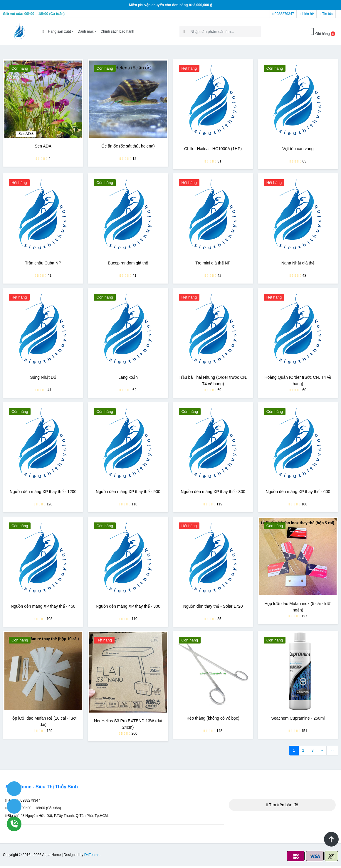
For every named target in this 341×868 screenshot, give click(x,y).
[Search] (220, 32)
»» (332, 753)
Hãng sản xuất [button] (59, 31)
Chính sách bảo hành (117, 31)
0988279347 (283, 14)
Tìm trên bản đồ (282, 807)
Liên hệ (307, 14)
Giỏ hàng (323, 31)
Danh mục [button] (86, 31)
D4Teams (92, 857)
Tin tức (326, 14)
